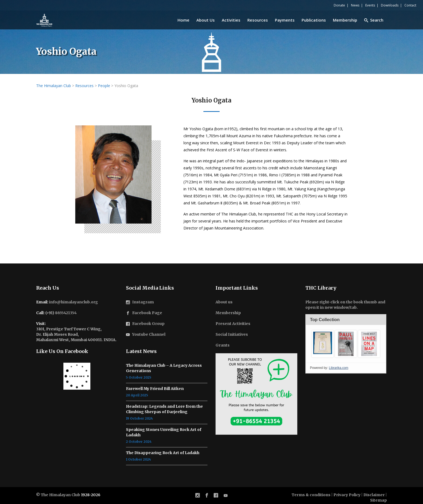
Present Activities (233, 324)
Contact (410, 5)
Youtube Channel (149, 334)
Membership (228, 313)
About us (224, 302)
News (355, 5)
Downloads (390, 5)
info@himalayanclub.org (74, 302)
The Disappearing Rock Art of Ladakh (163, 453)
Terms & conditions (311, 495)
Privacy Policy (347, 495)
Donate (339, 5)
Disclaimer (374, 495)
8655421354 (66, 313)
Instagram (143, 302)
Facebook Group (148, 324)
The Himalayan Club (60, 495)
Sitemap (378, 500)
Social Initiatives (232, 334)
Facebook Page (147, 313)
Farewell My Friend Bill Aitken (155, 389)
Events (370, 5)
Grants (223, 345)
